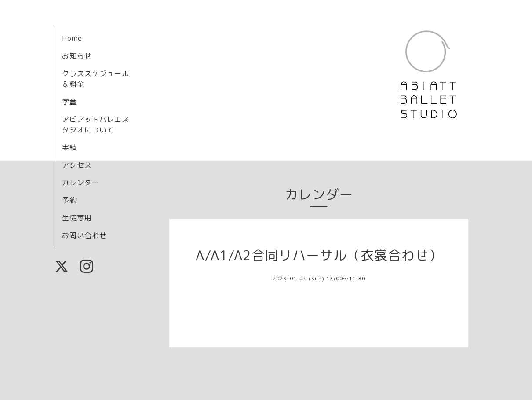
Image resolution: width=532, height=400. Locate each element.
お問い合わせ (84, 235)
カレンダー (81, 183)
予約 (69, 200)
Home (72, 38)
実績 (69, 147)
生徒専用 (77, 218)
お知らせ (77, 56)
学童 (69, 102)
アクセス (77, 165)
